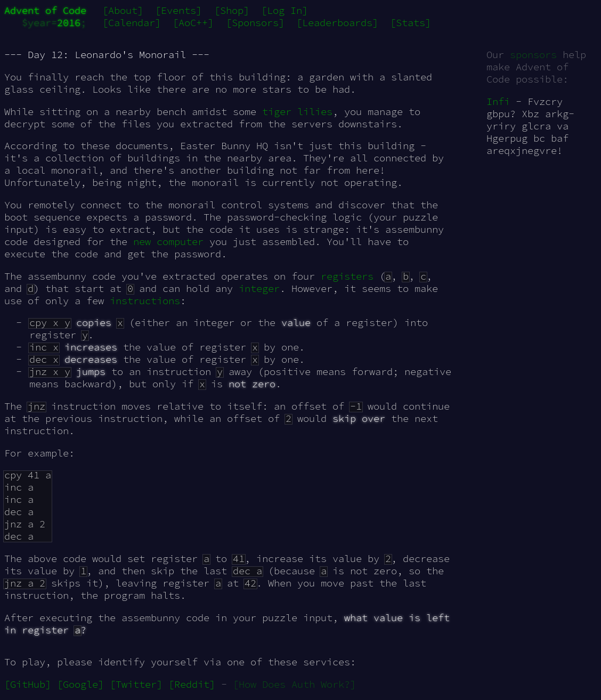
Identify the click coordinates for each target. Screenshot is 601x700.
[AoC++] (193, 23)
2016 (69, 23)
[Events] (178, 10)
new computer (168, 242)
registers (347, 276)
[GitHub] (28, 684)
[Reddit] (192, 684)
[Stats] (411, 23)
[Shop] (232, 10)
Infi (498, 101)
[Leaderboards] (337, 23)
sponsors (533, 55)
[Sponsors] (255, 23)
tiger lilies (297, 112)
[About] (123, 10)
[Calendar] (132, 23)
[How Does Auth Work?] (294, 684)
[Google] (80, 684)
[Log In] (285, 10)
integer (259, 288)
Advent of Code (45, 10)
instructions (145, 301)
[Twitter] (136, 684)
